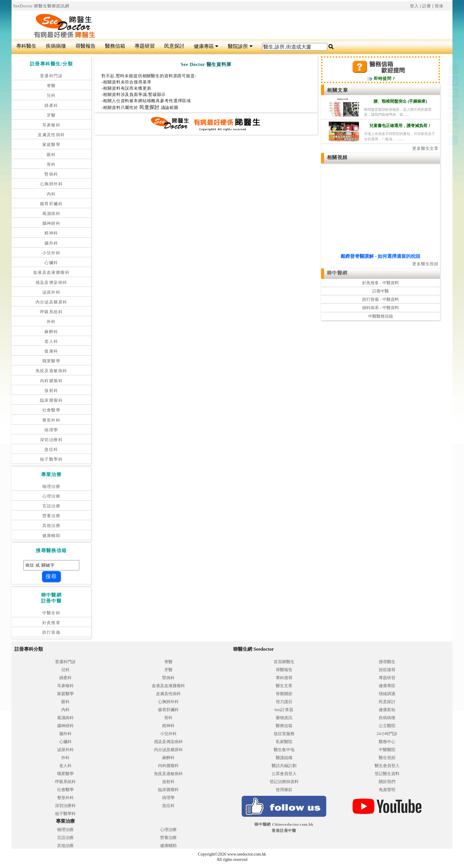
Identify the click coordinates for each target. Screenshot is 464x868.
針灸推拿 (51, 623)
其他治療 (51, 526)
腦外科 (51, 243)
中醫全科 (51, 613)
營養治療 (51, 516)
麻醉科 (51, 332)
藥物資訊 (284, 718)
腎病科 (51, 174)
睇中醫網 (337, 273)
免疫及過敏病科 (51, 371)
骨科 (51, 164)
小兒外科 (51, 253)
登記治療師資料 (284, 782)
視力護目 (284, 702)
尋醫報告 (86, 46)
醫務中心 (387, 742)
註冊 (427, 6)
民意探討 (174, 46)
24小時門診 (387, 734)
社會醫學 (51, 410)
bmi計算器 (284, 710)
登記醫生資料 (387, 774)
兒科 (51, 95)
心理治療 (51, 496)
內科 (51, 194)
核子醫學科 (51, 459)
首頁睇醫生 (284, 662)
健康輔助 (51, 536)
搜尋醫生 (387, 662)
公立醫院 (387, 726)
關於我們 (387, 782)
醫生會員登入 (387, 766)
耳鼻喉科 (51, 125)
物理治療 (51, 487)
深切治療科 (51, 440)
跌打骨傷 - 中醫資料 (381, 299)
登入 (414, 6)
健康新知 (387, 710)
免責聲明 (387, 790)
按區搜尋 (387, 670)
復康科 (51, 351)
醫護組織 (284, 758)
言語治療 (51, 506)
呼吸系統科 (51, 312)
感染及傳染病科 (51, 283)
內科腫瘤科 (51, 381)
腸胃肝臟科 (51, 204)
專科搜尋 (284, 678)
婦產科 (51, 106)
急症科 (51, 450)
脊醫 (51, 86)
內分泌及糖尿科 (51, 302)
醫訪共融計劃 (284, 766)
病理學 (51, 430)
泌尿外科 (51, 292)
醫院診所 (240, 46)
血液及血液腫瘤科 (51, 273)
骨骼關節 (284, 694)
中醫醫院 (387, 750)
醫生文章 (284, 686)
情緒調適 (387, 694)
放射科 (51, 391)
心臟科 (51, 263)
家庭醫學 (51, 145)
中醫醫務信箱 (381, 316)
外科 (51, 322)
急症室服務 (284, 734)
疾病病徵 (56, 46)
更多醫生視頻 (425, 264)
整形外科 (51, 420)
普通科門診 (51, 76)
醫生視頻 (387, 758)
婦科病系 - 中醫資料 (381, 308)
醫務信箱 (115, 46)
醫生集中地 (284, 750)
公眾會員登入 (284, 774)
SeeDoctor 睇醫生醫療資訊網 (41, 6)
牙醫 (51, 115)
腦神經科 (51, 223)
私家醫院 (284, 742)
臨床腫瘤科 (51, 400)
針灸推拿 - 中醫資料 (381, 283)
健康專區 (206, 46)
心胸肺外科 (51, 184)
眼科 (51, 155)
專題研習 (145, 46)
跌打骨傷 (51, 632)
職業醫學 (51, 361)
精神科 (51, 233)
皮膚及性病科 (51, 135)
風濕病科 (51, 214)
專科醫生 (26, 46)
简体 (439, 6)
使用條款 (284, 790)
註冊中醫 (381, 291)
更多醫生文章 (425, 148)
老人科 (51, 341)
